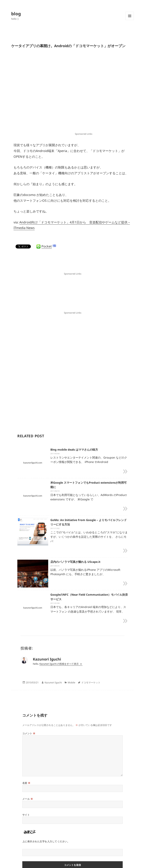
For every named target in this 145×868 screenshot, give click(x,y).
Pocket (47, 246)
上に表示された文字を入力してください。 (46, 841)
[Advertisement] (48, 93)
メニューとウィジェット (130, 20)
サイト (26, 815)
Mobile (72, 682)
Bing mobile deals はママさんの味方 (74, 450)
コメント (29, 733)
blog (16, 14)
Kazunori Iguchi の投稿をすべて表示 (59, 664)
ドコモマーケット (91, 682)
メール (28, 799)
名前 (26, 783)
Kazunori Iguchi (53, 682)
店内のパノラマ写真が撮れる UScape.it (75, 562)
